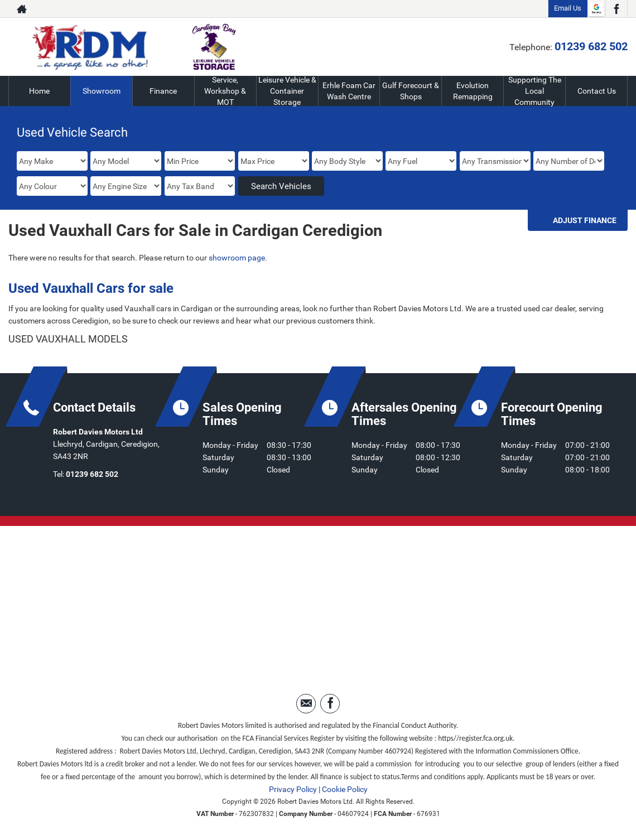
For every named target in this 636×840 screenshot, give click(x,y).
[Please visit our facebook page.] (616, 9)
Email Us (568, 8)
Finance (163, 91)
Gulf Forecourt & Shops (411, 91)
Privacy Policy (293, 789)
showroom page (237, 258)
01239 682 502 (591, 46)
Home (39, 91)
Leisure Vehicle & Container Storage (287, 91)
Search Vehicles (281, 186)
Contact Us (597, 91)
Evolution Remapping (473, 91)
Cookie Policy (345, 789)
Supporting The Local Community (535, 91)
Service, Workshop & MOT (225, 91)
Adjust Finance (585, 220)
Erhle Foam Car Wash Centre (349, 91)
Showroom (102, 91)
